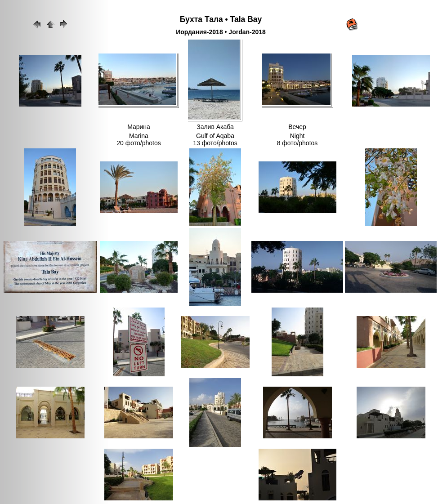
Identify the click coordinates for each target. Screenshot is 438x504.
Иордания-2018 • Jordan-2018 (221, 32)
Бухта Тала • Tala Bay (221, 19)
